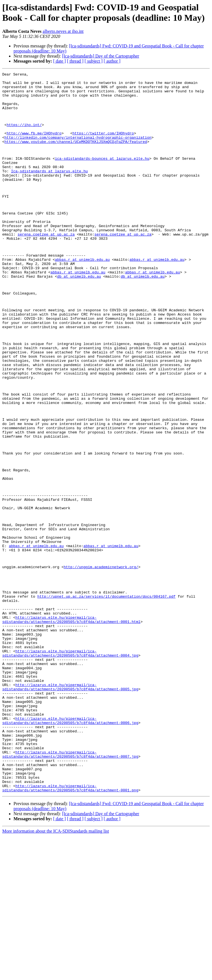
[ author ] (112, 61)
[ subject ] (94, 61)
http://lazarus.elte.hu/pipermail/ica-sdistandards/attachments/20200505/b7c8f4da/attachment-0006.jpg (70, 851)
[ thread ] (75, 61)
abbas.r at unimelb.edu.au (82, 297)
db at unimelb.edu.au (79, 317)
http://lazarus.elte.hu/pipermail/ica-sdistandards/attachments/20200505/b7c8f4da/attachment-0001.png (70, 931)
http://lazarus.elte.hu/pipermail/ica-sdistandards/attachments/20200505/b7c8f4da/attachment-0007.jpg (70, 891)
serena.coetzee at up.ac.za (46, 267)
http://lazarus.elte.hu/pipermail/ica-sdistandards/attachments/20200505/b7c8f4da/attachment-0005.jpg (70, 810)
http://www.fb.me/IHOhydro (34, 146)
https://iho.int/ (24, 136)
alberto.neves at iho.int (63, 31)
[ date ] (59, 61)
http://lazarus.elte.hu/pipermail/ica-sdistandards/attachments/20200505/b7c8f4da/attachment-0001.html (71, 729)
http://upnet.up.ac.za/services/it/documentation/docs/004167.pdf (106, 702)
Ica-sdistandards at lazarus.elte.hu (49, 191)
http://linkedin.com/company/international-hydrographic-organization (78, 151)
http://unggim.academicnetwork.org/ (101, 666)
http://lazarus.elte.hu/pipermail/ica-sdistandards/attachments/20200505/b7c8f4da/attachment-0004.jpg (70, 770)
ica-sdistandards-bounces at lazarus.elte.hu (102, 176)
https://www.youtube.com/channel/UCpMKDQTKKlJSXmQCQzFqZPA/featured (76, 156)
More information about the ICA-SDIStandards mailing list (56, 975)
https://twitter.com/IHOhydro (103, 146)
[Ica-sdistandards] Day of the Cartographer (101, 56)
